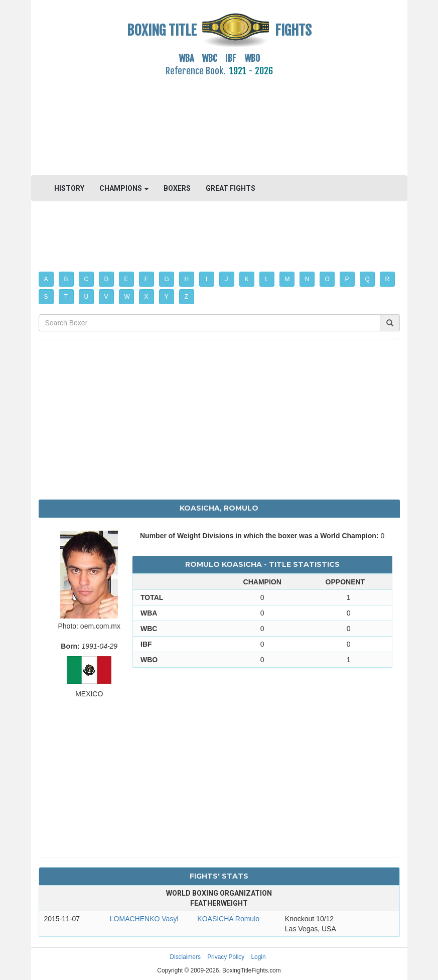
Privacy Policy (226, 957)
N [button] (307, 279)
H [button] (187, 279)
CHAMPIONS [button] (124, 188)
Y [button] (167, 297)
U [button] (87, 297)
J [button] (227, 279)
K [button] (247, 279)
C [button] (87, 279)
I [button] (206, 279)
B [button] (66, 279)
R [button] (388, 279)
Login (259, 957)
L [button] (267, 279)
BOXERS (177, 188)
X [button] (147, 297)
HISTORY (69, 188)
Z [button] (186, 297)
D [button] (107, 279)
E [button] (126, 279)
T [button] (66, 297)
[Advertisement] (219, 120)
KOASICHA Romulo (228, 919)
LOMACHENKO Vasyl (144, 919)
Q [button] (368, 279)
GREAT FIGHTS (231, 188)
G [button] (167, 279)
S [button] (46, 297)
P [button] (347, 279)
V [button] (106, 297)
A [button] (46, 279)
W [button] (127, 297)
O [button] (327, 279)
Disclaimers (185, 957)
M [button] (287, 279)
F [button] (146, 279)
